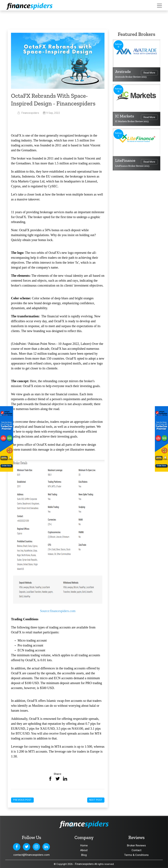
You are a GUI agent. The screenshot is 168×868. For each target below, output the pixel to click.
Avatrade (123, 71)
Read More (149, 73)
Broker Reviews (136, 845)
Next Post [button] (96, 800)
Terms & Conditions (136, 855)
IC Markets (125, 116)
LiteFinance (125, 160)
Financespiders (84, 864)
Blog (84, 855)
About (84, 850)
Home (84, 845)
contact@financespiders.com (31, 855)
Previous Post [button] (22, 800)
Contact (136, 850)
